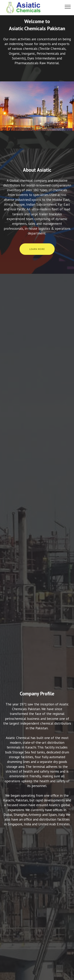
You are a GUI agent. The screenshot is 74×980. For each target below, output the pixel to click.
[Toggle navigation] (68, 7)
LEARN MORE (37, 249)
